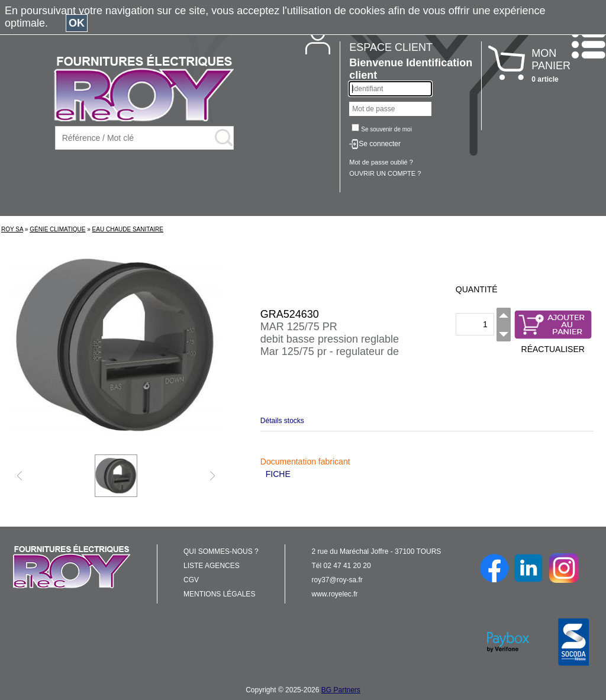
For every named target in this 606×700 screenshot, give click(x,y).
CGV (191, 580)
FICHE (278, 474)
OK (77, 23)
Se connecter (380, 144)
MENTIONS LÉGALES (219, 594)
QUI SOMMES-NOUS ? (221, 551)
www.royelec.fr (335, 594)
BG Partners (341, 690)
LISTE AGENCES (212, 566)
